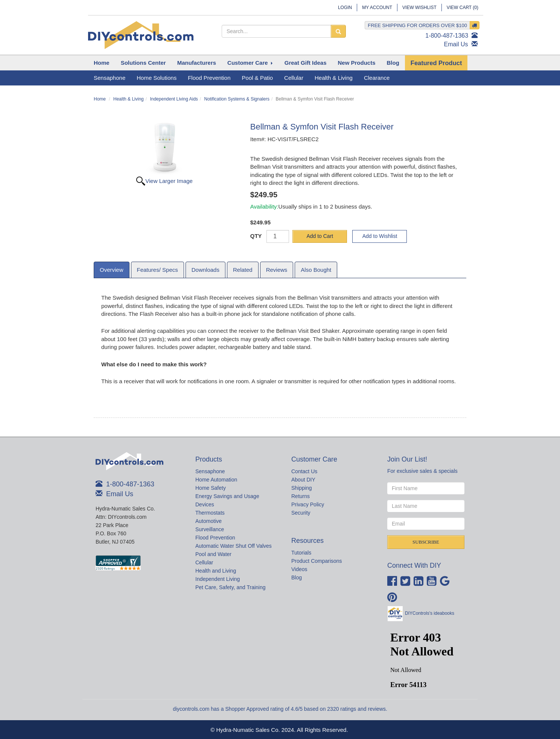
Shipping (302, 488)
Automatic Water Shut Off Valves (234, 546)
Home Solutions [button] (157, 78)
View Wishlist (419, 8)
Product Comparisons (317, 561)
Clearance (377, 78)
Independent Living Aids (174, 99)
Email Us (456, 44)
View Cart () (463, 8)
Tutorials (301, 553)
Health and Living (216, 571)
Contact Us (304, 471)
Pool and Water (213, 554)
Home (100, 99)
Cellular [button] (294, 78)
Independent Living (218, 579)
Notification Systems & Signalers (237, 99)
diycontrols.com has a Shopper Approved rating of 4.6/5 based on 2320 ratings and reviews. (280, 709)
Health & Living (129, 99)
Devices (205, 504)
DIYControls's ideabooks (430, 613)
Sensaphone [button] (110, 78)
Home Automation (216, 480)
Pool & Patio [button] (258, 78)
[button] (143, 63)
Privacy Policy (308, 504)
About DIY (303, 480)
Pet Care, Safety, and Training (231, 587)
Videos (299, 569)
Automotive (208, 521)
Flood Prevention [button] (209, 78)
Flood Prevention (215, 538)
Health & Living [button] (334, 78)
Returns (301, 496)
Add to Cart (320, 236)
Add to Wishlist (380, 236)
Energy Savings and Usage (227, 496)
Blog (297, 577)
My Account (377, 8)
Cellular (204, 562)
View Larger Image (169, 181)
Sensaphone (210, 471)
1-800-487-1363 (447, 36)
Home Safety (211, 488)
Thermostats (210, 513)
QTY (256, 236)
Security (301, 513)
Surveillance (210, 529)
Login (345, 8)
